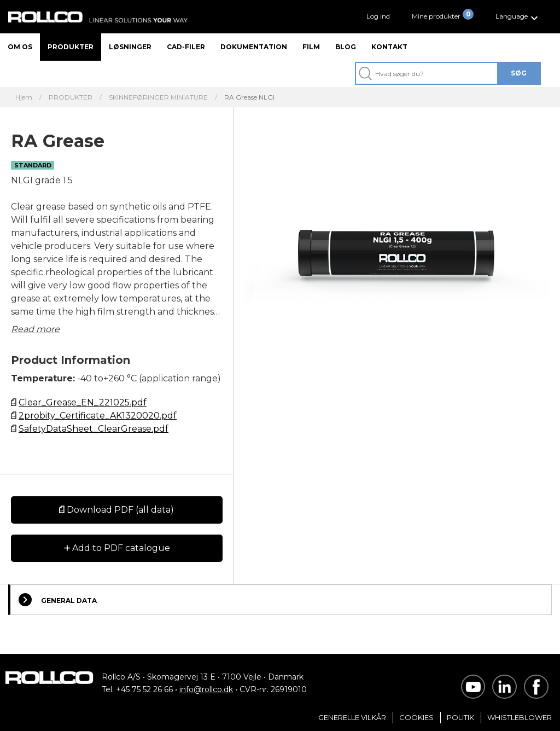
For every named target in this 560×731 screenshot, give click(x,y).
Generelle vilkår (352, 717)
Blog (346, 47)
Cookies (416, 717)
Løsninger (130, 47)
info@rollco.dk (206, 689)
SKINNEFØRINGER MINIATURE (158, 97)
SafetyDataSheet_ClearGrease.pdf (94, 429)
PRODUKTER (71, 97)
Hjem (24, 97)
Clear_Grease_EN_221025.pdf (83, 402)
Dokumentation (254, 47)
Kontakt (389, 47)
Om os (20, 47)
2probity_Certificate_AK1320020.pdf (98, 416)
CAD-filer (186, 47)
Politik (460, 717)
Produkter (71, 47)
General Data (58, 600)
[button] (518, 17)
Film (311, 47)
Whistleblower (520, 717)
